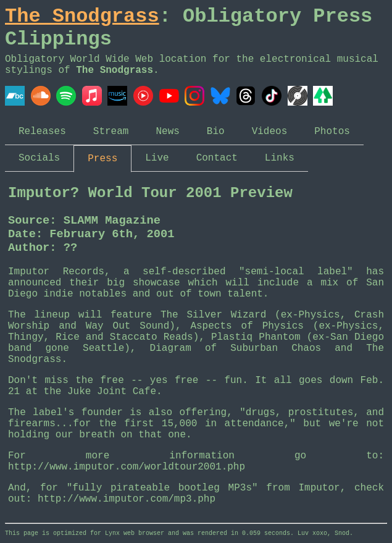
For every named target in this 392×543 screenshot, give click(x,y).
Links (280, 158)
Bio (216, 132)
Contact (217, 158)
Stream (111, 132)
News (167, 132)
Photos (332, 132)
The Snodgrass (82, 16)
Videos (270, 132)
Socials (39, 158)
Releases (42, 132)
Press (102, 159)
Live (157, 158)
